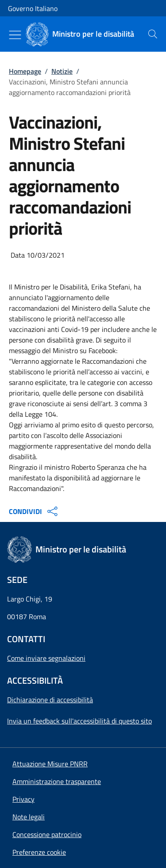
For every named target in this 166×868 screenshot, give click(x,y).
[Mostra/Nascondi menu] (15, 35)
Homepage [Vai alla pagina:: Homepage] (25, 71)
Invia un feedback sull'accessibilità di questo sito (79, 721)
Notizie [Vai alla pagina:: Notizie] (62, 71)
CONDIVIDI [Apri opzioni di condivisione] (34, 511)
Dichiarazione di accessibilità (50, 700)
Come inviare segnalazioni (46, 658)
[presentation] (153, 34)
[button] (39, 852)
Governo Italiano (33, 8)
